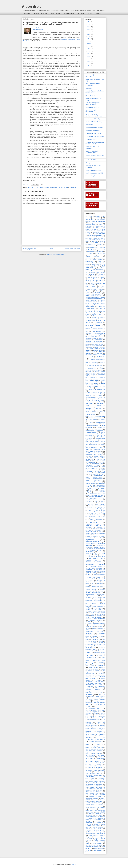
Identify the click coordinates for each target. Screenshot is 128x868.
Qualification (88, 722)
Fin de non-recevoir (90, 503)
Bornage (101, 274)
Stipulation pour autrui (91, 817)
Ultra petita (88, 837)
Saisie (100, 797)
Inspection (100, 552)
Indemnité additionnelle (91, 533)
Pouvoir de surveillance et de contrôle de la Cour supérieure (95, 675)
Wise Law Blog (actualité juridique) (95, 176)
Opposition (88, 643)
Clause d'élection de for (93, 296)
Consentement (98, 340)
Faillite (103, 492)
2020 (89, 36)
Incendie (101, 532)
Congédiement (100, 333)
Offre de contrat (92, 641)
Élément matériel (95, 461)
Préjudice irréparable (95, 683)
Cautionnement (97, 279)
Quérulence (100, 724)
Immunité (95, 529)
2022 (89, 32)
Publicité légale (99, 721)
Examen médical (98, 477)
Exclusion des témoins (91, 484)
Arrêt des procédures (100, 253)
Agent (90, 243)
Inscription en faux (99, 547)
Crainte (87, 370)
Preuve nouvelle (100, 696)
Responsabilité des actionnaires (94, 775)
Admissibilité (95, 241)
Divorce (87, 412)
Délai (97, 382)
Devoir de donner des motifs (96, 400)
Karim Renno (38, 28)
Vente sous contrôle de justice (94, 845)
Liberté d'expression (93, 593)
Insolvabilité (89, 552)
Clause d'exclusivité (91, 300)
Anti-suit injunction (92, 248)
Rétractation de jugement (93, 792)
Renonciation (89, 758)
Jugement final (90, 579)
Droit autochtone (92, 424)
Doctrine (94, 412)
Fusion (97, 510)
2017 (89, 49)
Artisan (89, 255)
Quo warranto (90, 730)
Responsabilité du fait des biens (98, 781)
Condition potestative (91, 327)
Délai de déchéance (99, 385)
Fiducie (102, 501)
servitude (100, 806)
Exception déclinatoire (93, 482)
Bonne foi (31, 187)
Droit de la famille (100, 438)
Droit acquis (90, 422)
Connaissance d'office (91, 338)
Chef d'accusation (92, 289)
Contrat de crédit (90, 352)
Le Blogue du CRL (91, 139)
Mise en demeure (97, 616)
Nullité (88, 630)
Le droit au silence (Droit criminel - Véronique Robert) (95, 143)
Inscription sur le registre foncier (96, 549)
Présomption (98, 688)
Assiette (94, 255)
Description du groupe (91, 397)
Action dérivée (89, 234)
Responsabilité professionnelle (95, 787)
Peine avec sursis (99, 659)
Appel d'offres (90, 252)
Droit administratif (100, 422)
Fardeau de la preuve (99, 495)
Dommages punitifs (91, 419)
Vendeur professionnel (96, 842)
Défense (93, 378)
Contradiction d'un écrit (98, 344)
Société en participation (99, 811)
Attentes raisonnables (100, 258)
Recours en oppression (96, 739)
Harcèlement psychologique (95, 520)
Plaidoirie (103, 669)
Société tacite (90, 812)
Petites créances (93, 667)
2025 (89, 24)
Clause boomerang (97, 292)
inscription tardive (95, 550)
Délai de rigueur (93, 386)
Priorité (97, 699)
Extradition (96, 492)
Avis (89, 264)
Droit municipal (98, 455)
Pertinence (101, 666)
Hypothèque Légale (92, 524)
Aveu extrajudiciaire (90, 263)
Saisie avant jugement (92, 798)
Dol (96, 413)
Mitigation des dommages (93, 617)
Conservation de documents (94, 341)
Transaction (101, 833)
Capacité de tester (92, 277)
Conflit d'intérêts (97, 332)
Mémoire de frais (94, 613)
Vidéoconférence (98, 849)
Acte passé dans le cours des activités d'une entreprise (95, 231)
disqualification (90, 410)
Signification (101, 807)
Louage (94, 607)
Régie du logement (98, 748)
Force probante (100, 504)
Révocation (92, 797)
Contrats (36, 187)
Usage (90, 838)
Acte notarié (94, 229)
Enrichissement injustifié (92, 467)
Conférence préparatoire (98, 329)
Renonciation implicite (93, 761)
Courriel (101, 369)
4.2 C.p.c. (98, 216)
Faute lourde (89, 501)
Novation (88, 628)
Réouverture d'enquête (91, 763)
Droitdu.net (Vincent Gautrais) (94, 122)
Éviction (87, 477)
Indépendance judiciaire (99, 535)
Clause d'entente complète (92, 297)
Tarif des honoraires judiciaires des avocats (95, 825)
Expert (90, 488)
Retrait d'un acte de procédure (92, 793)
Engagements (91, 462)
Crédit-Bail (96, 372)
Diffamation (89, 404)
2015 (89, 54)
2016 (89, 51)
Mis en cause (91, 614)
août (88, 41)
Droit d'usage (100, 431)
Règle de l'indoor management (94, 751)
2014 (89, 56)
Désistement (102, 397)
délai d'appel (94, 383)
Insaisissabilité (100, 546)
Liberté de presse (90, 594)
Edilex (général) (90, 125)
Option (94, 643)
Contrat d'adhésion (100, 347)
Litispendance (98, 600)
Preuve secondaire (93, 698)
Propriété (96, 713)
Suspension (89, 823)
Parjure (101, 656)
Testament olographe (99, 830)
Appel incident (99, 252)
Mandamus (101, 607)
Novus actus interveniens (98, 628)
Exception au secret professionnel (94, 479)
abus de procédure (98, 221)
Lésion (87, 585)
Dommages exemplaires (98, 416)
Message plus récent (30, 249)
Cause (89, 279)
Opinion (101, 641)
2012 (89, 61)
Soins (96, 812)
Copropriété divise (92, 369)
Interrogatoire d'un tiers (93, 560)
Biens (87, 273)
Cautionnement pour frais (93, 280)
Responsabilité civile (93, 774)
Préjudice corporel (100, 682)
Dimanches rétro (69, 13)
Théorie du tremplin (90, 834)
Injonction (90, 540)
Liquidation (97, 599)
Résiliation (99, 767)
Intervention (89, 570)
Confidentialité (89, 330)
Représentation (89, 766)
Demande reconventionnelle (96, 389)
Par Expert (81, 13)
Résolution (98, 772)
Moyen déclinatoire (99, 619)
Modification (88, 619)
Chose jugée (89, 291)
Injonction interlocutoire (93, 542)
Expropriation (102, 490)
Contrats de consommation (98, 359)
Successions (97, 820)
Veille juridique (56, 13)
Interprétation (100, 557)
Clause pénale (97, 314)
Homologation (89, 521)
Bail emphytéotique (98, 269)
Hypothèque (94, 523)
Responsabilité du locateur (95, 783)
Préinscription (89, 682)
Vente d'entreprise (98, 844)
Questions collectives (98, 727)
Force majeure (91, 504)
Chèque (101, 289)
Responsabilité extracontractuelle (94, 784)
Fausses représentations (95, 497)
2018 (89, 47)
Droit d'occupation (90, 431)
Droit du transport (90, 448)
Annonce (102, 246)
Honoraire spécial (101, 521)
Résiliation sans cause (91, 770)
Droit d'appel (91, 429)
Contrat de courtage (98, 350)
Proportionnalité (97, 712)
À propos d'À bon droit (41, 13)
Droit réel (93, 458)
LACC (93, 583)
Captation (102, 277)
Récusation (98, 744)
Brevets (87, 276)
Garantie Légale (93, 513)
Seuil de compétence (91, 808)
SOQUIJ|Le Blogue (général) (93, 170)
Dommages (91, 415)
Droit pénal (88, 456)
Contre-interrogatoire (93, 361)
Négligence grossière (96, 620)
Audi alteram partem (95, 260)
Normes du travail (90, 626)
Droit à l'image (101, 421)
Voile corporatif (98, 850)
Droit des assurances (91, 444)
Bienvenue (27, 13)
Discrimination (89, 407)
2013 (89, 59)
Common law (101, 319)
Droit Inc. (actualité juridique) (93, 119)
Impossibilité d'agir (91, 532)
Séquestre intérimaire (90, 806)
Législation (100, 583)
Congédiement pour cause (94, 337)
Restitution (100, 790)
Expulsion (89, 492)
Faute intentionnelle (98, 500)
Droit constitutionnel (93, 426)
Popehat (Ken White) (91, 160)
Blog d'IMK (88, 88)
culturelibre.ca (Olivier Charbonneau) (92, 111)
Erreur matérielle (93, 474)
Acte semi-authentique (98, 232)
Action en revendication (91, 237)
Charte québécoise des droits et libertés (95, 287)
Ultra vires (96, 837)
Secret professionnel (93, 803)
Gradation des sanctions (91, 516)
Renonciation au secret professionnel (95, 759)
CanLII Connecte (90, 95)
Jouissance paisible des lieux (96, 576)
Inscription (88, 547)
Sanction (95, 800)
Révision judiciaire (98, 795)
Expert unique (101, 488)
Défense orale (94, 380)
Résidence (90, 767)
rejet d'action (97, 754)
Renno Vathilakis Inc (38, 29)
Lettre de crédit (95, 587)
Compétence (89, 324)
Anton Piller (102, 248)
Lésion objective (95, 585)
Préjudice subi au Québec (94, 685)
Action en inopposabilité (95, 235)
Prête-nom (99, 693)
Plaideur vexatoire (94, 669)
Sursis (98, 821)
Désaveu (99, 396)
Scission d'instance (97, 801)
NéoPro (90, 13)
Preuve (89, 694)
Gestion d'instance (97, 515)
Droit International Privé (93, 453)
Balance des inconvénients (94, 271)
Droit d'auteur (100, 429)
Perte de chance (90, 666)
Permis (87, 661)
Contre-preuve (94, 363)
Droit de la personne (92, 440)
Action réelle (88, 240)
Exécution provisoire (99, 487)
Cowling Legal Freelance (92, 107)
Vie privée (88, 850)
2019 (89, 39)
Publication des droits (93, 719)
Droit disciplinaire (98, 446)
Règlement (88, 754)
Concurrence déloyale (93, 325)
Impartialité (98, 530)
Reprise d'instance (100, 766)
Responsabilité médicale (93, 786)
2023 (89, 29)
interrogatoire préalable (95, 565)
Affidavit (102, 241)
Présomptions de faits (91, 691)
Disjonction (99, 409)
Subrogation (91, 818)
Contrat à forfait (89, 347)
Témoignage (98, 829)
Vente (67, 187)
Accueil (51, 249)
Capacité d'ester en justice (98, 276)
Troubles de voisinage (94, 835)
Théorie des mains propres (95, 832)
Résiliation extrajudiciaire (93, 769)
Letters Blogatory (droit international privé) (92, 152)
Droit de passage (94, 441)
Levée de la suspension (91, 590)
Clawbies (99, 13)
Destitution (90, 399)
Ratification (100, 731)
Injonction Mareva (90, 544)
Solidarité (102, 812)
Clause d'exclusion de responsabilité (95, 298)
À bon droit (31, 7)
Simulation (92, 809)
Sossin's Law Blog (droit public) (94, 173)
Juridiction (95, 582)
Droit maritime (89, 455)
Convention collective (99, 364)
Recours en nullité (100, 738)
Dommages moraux (95, 418)
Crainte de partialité (97, 370)
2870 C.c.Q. (89, 216)
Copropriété (102, 367)
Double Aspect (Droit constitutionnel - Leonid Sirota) (94, 115)
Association (100, 255)
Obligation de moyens (97, 636)
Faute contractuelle (91, 498)
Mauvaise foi (61, 187)
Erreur (97, 471)
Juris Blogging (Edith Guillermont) (95, 136)
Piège (87, 669)
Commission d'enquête (91, 319)
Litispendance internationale (93, 602)
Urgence (102, 837)
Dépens (88, 396)
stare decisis (99, 815)
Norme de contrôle (95, 625)
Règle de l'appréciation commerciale (94, 749)
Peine (91, 659)
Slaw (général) (90, 163)
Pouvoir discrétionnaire (95, 678)
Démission (90, 394)
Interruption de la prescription (94, 568)
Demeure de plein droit (99, 393)
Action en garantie (100, 234)
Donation (102, 419)
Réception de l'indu (93, 733)
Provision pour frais (99, 718)
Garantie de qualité (99, 512)
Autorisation (89, 261)
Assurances (89, 258)
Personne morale (97, 664)
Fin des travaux (101, 503)
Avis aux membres (96, 264)
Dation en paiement (92, 373)
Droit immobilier (54, 187)
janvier (89, 43)
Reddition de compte (91, 746)
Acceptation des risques (96, 223)
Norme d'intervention (99, 623)
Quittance (101, 728)
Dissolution (100, 410)
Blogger (74, 864)
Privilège (96, 701)
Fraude (89, 510)
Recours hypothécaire (95, 741)
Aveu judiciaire (101, 263)
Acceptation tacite (90, 225)
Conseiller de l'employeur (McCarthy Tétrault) (92, 104)
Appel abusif (102, 250)
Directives (99, 405)
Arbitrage (89, 253)
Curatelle (103, 372)
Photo (102, 667)
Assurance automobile (93, 257)
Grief (99, 516)
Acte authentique (96, 228)
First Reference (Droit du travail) (94, 128)
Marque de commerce (93, 610)
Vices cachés (72, 187)
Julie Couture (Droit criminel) (93, 133)
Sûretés (88, 821)
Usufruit (97, 838)
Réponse (99, 764)
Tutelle (102, 835)
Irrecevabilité (91, 573)
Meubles (103, 613)
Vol (86, 852)
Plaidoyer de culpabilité (94, 671)
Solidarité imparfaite (95, 814)
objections (89, 633)
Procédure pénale (101, 707)
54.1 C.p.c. (96, 218)
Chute (97, 291)
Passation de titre (91, 657)
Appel (90, 249)
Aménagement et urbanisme (94, 244)
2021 (89, 34)
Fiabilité (96, 501)
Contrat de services (91, 355)
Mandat (88, 608)
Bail (95, 266)
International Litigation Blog (93, 131)
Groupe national (95, 518)
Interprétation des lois (95, 558)
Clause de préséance (100, 310)
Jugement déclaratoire (93, 577)
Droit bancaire (101, 424)
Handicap (103, 518)
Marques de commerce (91, 611)
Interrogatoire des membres (93, 562)
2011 (89, 64)
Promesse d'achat (90, 710)
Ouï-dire (95, 649)
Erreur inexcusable (99, 473)
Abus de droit (89, 219)
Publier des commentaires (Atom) (55, 255)
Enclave (103, 461)
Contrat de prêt (98, 353)
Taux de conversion (98, 827)
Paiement (97, 652)
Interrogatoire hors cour (93, 563)
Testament (88, 830)
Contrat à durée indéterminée (94, 346)
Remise (100, 757)
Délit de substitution (100, 388)
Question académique (91, 725)
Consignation (88, 343)
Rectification (89, 743)
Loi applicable (93, 603)
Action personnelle (99, 238)
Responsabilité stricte (90, 790)
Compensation (99, 322)
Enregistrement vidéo (93, 465)
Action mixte (100, 237)
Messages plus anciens (73, 249)
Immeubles (100, 527)
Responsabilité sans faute (96, 789)
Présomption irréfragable (93, 690)
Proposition (88, 713)
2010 (89, 66)
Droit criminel (101, 427)
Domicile (103, 413)
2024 (89, 27)
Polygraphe (99, 672)
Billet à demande (101, 273)
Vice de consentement (92, 847)
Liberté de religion (101, 594)
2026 (89, 22)
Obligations (95, 639)
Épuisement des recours (92, 470)
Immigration (88, 529)
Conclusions (100, 324)
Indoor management (93, 536)
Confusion (88, 333)
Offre (103, 640)
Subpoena (102, 817)
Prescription (89, 686)
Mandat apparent (98, 608)
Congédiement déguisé (95, 335)
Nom (96, 622)
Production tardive (95, 709)
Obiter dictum (99, 632)
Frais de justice (101, 509)
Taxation (88, 829)
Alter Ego (98, 243)
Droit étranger (97, 449)
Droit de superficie (97, 443)
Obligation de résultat (91, 638)
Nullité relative (89, 632)
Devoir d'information (44, 187)
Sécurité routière (90, 805)
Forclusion (91, 506)
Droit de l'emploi (91, 432)
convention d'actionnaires (96, 366)
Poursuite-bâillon (90, 674)
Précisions (98, 680)
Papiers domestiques (98, 654)
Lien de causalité (92, 596)
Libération (100, 591)
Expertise (91, 490)
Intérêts (96, 555)
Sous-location (89, 815)
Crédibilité (88, 372)
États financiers (97, 476)
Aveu (100, 261)
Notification (100, 626)
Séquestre (100, 805)
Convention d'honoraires (91, 367)
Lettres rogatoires (98, 588)
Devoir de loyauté (93, 402)
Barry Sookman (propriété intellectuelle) (93, 84)
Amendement (90, 246)
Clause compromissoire (93, 294)
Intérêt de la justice (91, 553)
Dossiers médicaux (92, 421)
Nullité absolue (98, 630)
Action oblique (89, 238)
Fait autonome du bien (94, 494)
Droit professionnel (99, 456)
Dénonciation (98, 394)
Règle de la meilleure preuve (94, 752)
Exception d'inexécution (93, 480)
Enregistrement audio (97, 464)
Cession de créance (90, 282)
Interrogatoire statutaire (96, 567)
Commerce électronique (98, 317)
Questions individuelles (91, 728)
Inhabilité (99, 538)
